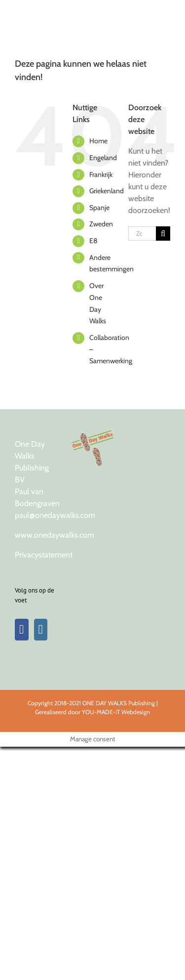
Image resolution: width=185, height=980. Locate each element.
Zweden (101, 224)
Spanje (99, 208)
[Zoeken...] (142, 234)
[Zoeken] (163, 234)
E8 (93, 241)
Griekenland (107, 191)
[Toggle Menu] (162, 12)
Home (98, 141)
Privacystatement (44, 555)
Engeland (103, 158)
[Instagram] (41, 630)
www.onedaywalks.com (55, 535)
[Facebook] (22, 630)
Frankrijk (101, 174)
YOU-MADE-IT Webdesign (116, 712)
